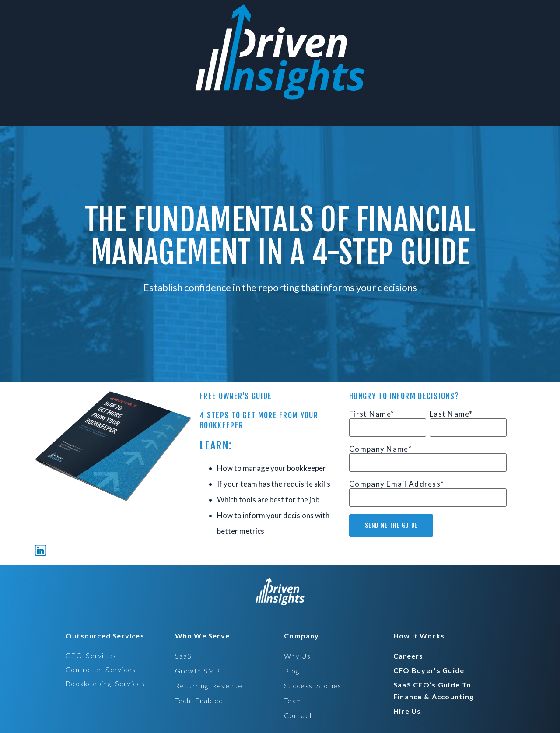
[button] (102, 636)
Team (293, 700)
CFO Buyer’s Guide (429, 670)
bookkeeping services (105, 683)
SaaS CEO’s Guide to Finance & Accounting (434, 691)
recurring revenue (209, 686)
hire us (407, 711)
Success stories (313, 686)
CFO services (91, 655)
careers (408, 656)
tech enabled (199, 700)
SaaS (184, 656)
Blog (292, 671)
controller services (101, 669)
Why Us (297, 656)
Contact (298, 715)
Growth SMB (198, 671)
